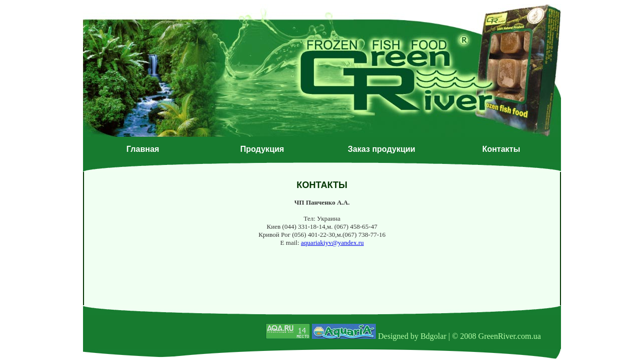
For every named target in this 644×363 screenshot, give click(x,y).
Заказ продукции (381, 149)
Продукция (262, 149)
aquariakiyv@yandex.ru (332, 243)
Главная (143, 149)
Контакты (501, 149)
